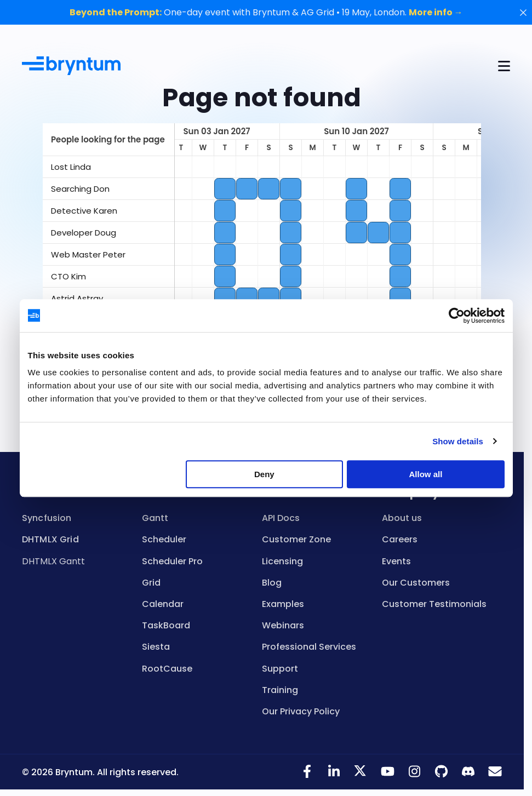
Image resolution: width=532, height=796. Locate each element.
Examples (283, 604)
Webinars (283, 625)
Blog (272, 583)
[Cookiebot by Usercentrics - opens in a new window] (457, 316)
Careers (400, 539)
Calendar (163, 604)
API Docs (281, 518)
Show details (458, 441)
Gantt (155, 518)
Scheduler (164, 539)
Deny (264, 474)
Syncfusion (47, 518)
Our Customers (416, 583)
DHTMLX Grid (50, 539)
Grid (151, 583)
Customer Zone (296, 539)
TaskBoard (166, 625)
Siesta (156, 647)
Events (396, 561)
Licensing (282, 561)
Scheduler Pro (172, 561)
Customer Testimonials (434, 604)
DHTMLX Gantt (53, 561)
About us (402, 518)
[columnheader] (108, 140)
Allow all (426, 474)
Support (280, 669)
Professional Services (309, 647)
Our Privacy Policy (301, 711)
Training (280, 690)
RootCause (167, 669)
